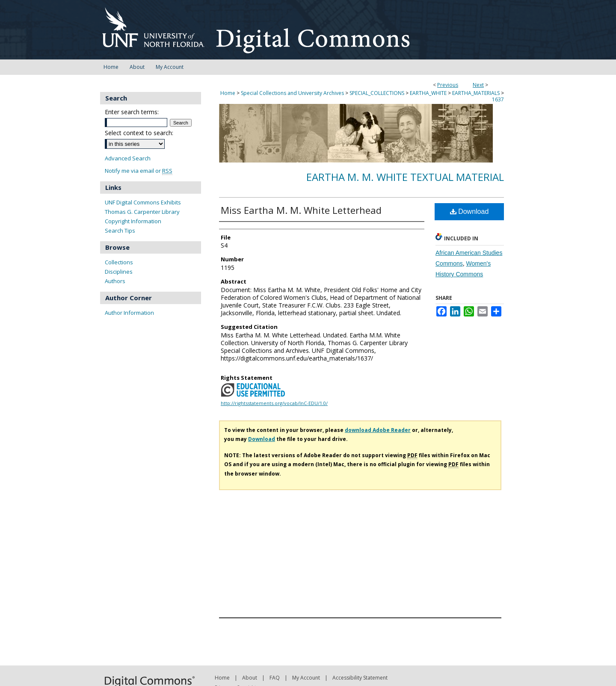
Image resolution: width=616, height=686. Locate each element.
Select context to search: (139, 133)
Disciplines (119, 272)
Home (228, 93)
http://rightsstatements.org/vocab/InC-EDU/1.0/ (274, 403)
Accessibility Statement (360, 678)
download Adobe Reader (378, 430)
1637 (498, 99)
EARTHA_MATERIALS (476, 93)
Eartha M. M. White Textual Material (405, 177)
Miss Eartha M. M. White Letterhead (301, 210)
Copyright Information (133, 221)
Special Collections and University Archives (292, 93)
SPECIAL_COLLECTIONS (377, 93)
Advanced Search (128, 158)
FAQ (275, 678)
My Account (306, 678)
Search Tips (120, 231)
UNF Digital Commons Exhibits (143, 202)
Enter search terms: (132, 112)
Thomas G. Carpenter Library (142, 212)
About (250, 678)
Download (469, 211)
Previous (448, 85)
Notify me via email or (139, 171)
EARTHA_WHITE (428, 93)
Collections (119, 262)
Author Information (129, 313)
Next (478, 85)
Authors (115, 281)
